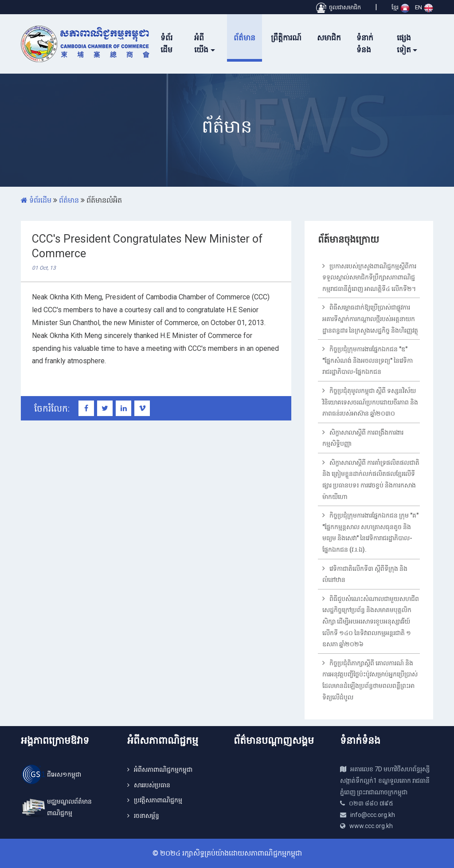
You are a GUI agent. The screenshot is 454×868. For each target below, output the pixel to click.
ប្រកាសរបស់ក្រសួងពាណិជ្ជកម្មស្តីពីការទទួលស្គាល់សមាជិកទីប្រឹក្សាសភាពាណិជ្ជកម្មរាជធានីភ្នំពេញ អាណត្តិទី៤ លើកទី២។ (369, 277)
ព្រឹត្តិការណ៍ (286, 38)
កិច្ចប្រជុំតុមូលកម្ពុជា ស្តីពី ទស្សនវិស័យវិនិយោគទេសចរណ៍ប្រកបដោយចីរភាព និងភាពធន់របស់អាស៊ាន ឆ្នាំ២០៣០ (370, 402)
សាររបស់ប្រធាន (152, 785)
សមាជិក (329, 38)
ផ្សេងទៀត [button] (404, 44)
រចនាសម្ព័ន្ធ (147, 816)
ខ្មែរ (401, 7)
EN (424, 7)
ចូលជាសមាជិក (339, 7)
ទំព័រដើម (166, 44)
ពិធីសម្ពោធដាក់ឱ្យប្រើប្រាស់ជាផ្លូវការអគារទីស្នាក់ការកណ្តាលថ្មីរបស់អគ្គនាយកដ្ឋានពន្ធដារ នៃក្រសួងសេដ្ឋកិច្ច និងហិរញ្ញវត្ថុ (370, 319)
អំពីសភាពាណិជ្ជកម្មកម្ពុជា (163, 770)
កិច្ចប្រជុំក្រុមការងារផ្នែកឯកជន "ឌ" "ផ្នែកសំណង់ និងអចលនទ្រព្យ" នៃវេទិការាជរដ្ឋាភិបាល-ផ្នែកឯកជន (368, 360)
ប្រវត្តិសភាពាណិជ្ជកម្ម (158, 800)
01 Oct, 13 (44, 268)
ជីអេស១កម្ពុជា (64, 774)
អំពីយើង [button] (201, 44)
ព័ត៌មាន (245, 38)
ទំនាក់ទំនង (365, 44)
